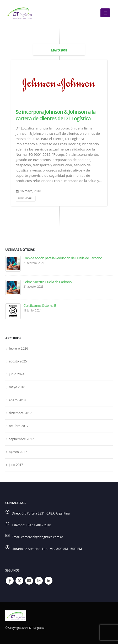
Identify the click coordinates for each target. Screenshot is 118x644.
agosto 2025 (18, 361)
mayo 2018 (17, 387)
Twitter (19, 581)
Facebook (10, 581)
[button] (105, 13)
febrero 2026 (18, 348)
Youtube (29, 581)
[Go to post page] (13, 263)
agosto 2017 (18, 452)
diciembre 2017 (20, 413)
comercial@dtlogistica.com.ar (42, 537)
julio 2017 (16, 465)
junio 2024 (17, 374)
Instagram (39, 581)
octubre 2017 (19, 426)
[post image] (59, 84)
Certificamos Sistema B (40, 305)
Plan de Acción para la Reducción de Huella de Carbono (63, 258)
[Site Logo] (20, 13)
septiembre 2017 (21, 439)
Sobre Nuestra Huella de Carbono (47, 282)
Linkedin (49, 581)
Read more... (26, 198)
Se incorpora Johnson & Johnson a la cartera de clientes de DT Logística (56, 115)
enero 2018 (17, 400)
